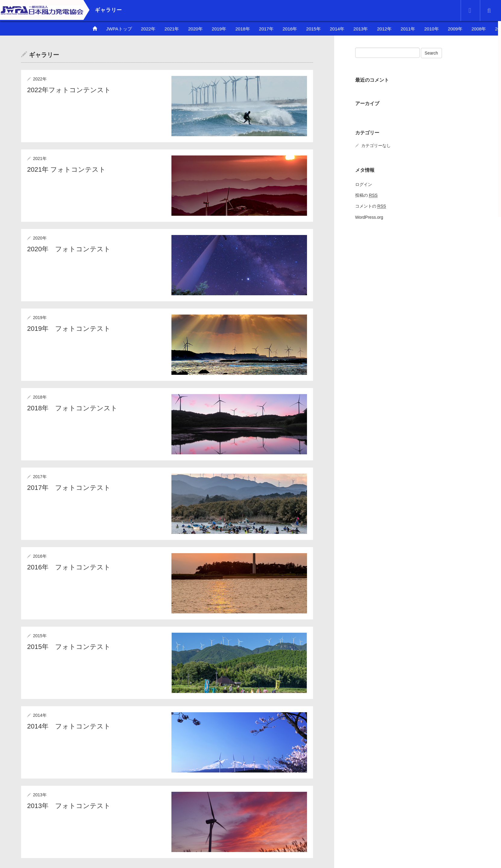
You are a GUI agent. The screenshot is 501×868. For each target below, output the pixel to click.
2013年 (361, 29)
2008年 (479, 29)
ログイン (364, 184)
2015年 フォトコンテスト (69, 647)
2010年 (431, 29)
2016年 (290, 29)
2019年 (219, 29)
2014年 (337, 29)
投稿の (366, 195)
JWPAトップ (119, 29)
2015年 (313, 29)
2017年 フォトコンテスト (69, 488)
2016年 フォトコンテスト (69, 567)
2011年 (408, 29)
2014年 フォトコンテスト (69, 726)
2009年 (455, 29)
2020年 (195, 29)
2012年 (384, 29)
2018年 (243, 29)
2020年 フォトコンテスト (69, 249)
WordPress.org (369, 217)
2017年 (266, 29)
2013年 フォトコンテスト (69, 806)
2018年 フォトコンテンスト (72, 408)
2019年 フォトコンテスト (69, 329)
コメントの (371, 206)
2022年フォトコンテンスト (69, 90)
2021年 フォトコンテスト (66, 169)
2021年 (172, 29)
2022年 (148, 29)
